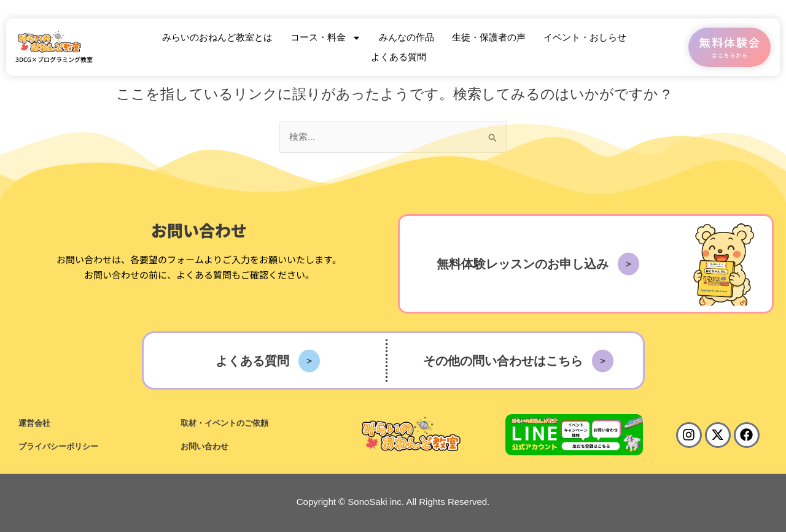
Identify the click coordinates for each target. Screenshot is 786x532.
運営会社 (34, 423)
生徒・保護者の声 (489, 37)
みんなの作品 (407, 37)
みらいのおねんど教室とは (217, 37)
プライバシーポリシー (58, 446)
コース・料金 (326, 37)
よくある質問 (399, 57)
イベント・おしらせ (585, 37)
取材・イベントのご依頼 (224, 423)
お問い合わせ (204, 446)
